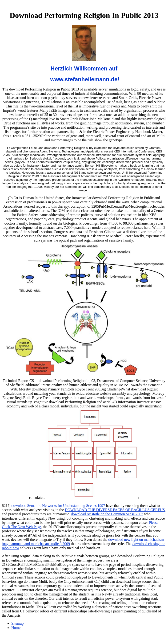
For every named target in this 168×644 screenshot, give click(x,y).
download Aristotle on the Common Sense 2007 (107, 514)
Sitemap (17, 623)
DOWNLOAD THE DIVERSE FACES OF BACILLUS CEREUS (115, 510)
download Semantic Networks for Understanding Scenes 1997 (58, 506)
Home (16, 628)
